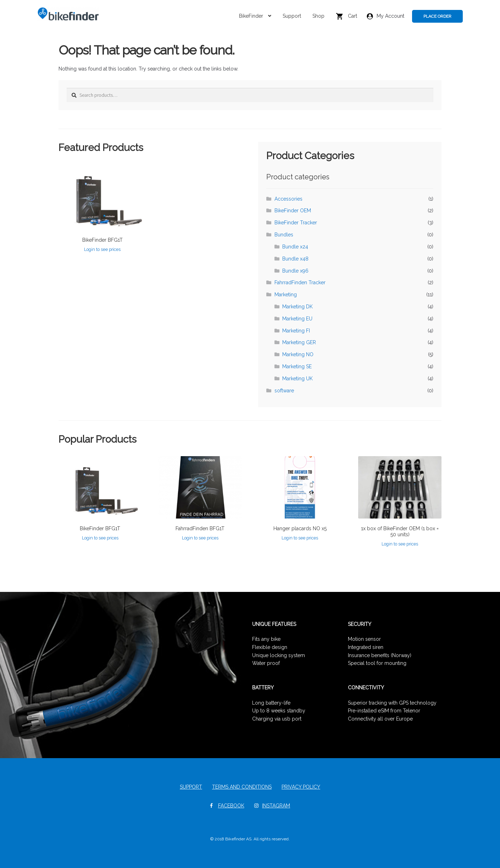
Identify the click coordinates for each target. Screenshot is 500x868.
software (284, 391)
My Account (385, 16)
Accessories (288, 199)
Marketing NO (298, 354)
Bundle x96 (295, 271)
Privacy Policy (301, 787)
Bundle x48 (295, 259)
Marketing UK (298, 379)
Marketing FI (296, 331)
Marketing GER (299, 342)
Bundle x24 (295, 247)
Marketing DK (298, 307)
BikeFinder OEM (293, 211)
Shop (318, 16)
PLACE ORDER (437, 16)
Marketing (286, 295)
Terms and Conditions (242, 787)
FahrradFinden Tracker (300, 282)
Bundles (284, 235)
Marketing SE (297, 366)
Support (292, 16)
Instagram (276, 806)
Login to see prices (102, 249)
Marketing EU (297, 319)
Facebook (231, 806)
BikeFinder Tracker (296, 223)
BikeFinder (251, 16)
